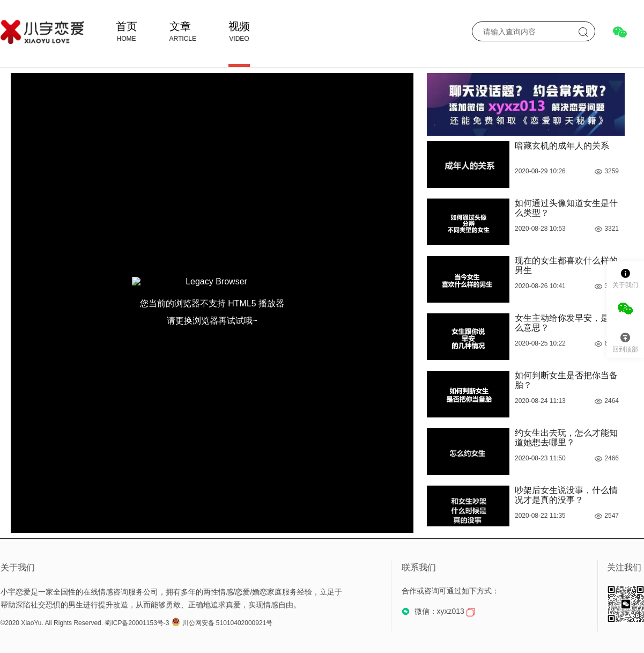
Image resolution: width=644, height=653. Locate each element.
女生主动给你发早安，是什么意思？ (566, 323)
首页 (127, 26)
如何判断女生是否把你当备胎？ (566, 380)
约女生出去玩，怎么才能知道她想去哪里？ (566, 438)
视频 (239, 26)
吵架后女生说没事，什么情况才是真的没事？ (566, 495)
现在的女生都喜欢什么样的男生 (566, 265)
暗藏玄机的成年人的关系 (562, 146)
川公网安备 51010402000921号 (222, 623)
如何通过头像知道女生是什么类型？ (566, 208)
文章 (180, 26)
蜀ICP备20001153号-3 (137, 623)
